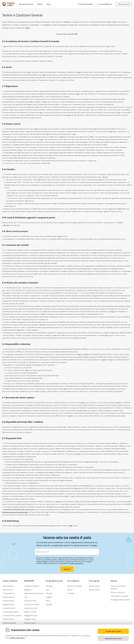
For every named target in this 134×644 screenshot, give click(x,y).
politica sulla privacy (77, 563)
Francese (49, 593)
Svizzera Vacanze (9, 608)
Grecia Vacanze (8, 586)
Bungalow (28, 590)
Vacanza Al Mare (30, 601)
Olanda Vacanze (8, 601)
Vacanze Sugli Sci (30, 623)
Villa (26, 597)
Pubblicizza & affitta (75, 586)
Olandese (49, 586)
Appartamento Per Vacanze (34, 593)
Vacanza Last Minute (32, 604)
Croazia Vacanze (9, 593)
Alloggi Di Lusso (30, 619)
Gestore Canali (94, 586)
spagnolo (49, 597)
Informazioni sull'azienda (119, 596)
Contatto (49, 604)
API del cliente (94, 590)
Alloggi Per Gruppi (31, 615)
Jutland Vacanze (8, 619)
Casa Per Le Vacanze (31, 586)
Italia (48, 590)
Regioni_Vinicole (30, 612)
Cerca (48, 601)
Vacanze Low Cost (31, 608)
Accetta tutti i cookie (113, 631)
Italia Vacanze (7, 590)
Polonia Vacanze (8, 597)
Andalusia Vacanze (9, 623)
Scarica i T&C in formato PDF (67, 34)
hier (71, 526)
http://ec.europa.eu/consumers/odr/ (15, 512)
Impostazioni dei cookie (113, 638)
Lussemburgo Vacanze (11, 612)
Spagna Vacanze (8, 604)
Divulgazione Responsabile (120, 600)
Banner (70, 590)
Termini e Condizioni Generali (118, 587)
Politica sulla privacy (118, 592)
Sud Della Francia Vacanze (12, 615)
